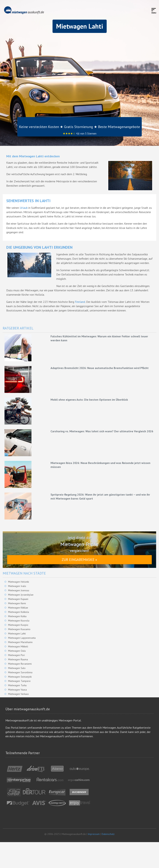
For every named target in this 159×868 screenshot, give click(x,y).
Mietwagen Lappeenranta (22, 638)
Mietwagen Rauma (18, 659)
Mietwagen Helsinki (19, 582)
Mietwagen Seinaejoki (20, 677)
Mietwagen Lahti (17, 634)
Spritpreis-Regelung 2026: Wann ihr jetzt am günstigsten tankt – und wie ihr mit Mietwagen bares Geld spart (100, 496)
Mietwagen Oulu (17, 651)
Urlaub (24, 208)
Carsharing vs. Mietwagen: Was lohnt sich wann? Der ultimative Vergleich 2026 (102, 431)
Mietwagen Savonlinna (20, 672)
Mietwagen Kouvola (19, 621)
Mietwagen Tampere (19, 681)
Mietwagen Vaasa (17, 690)
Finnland (80, 302)
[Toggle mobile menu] (154, 11)
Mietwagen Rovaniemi (20, 664)
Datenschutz (108, 834)
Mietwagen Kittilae (18, 608)
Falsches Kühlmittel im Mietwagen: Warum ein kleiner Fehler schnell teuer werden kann (99, 338)
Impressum (94, 834)
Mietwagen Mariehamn (20, 642)
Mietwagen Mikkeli (18, 646)
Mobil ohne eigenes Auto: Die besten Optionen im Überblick (89, 400)
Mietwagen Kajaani (18, 599)
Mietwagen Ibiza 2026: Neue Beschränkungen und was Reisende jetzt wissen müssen (100, 465)
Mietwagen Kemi (17, 603)
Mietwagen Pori (16, 655)
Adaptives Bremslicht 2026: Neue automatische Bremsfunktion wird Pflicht (100, 368)
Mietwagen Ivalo (17, 586)
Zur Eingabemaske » (79, 560)
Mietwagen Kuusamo (19, 629)
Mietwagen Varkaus (18, 694)
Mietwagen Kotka (17, 616)
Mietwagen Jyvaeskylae (21, 595)
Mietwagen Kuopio (18, 625)
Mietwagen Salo (17, 668)
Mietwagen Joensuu (19, 590)
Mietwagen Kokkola (19, 612)
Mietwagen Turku (17, 685)
